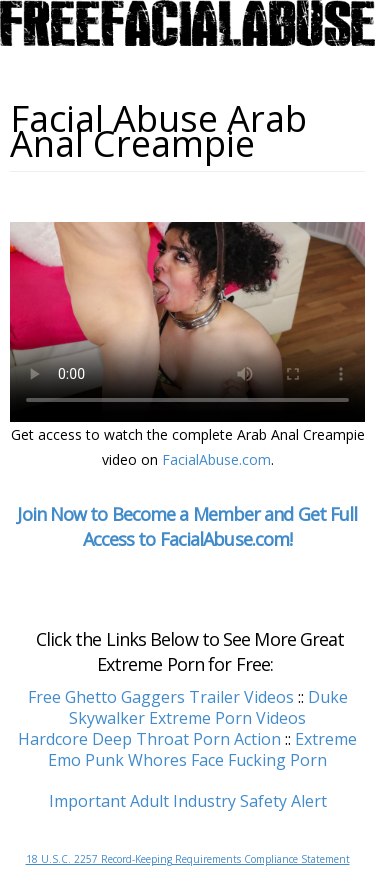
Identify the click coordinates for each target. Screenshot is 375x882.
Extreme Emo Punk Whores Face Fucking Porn (202, 749)
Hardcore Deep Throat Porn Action (149, 739)
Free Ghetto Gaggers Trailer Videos (161, 697)
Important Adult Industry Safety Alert (188, 801)
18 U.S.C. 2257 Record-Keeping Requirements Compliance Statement (188, 859)
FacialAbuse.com (216, 459)
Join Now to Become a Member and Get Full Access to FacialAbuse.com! (187, 526)
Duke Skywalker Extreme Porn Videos (208, 707)
